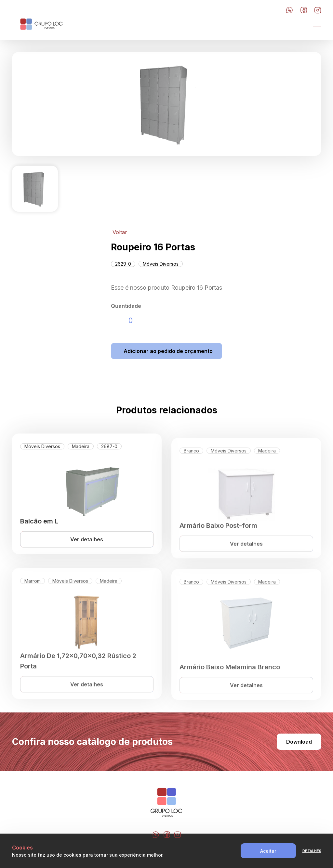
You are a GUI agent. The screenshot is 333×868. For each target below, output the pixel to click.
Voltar (120, 232)
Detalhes (312, 851)
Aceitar (268, 851)
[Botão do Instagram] (318, 10)
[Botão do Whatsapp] (289, 10)
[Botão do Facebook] (304, 10)
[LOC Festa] (41, 25)
